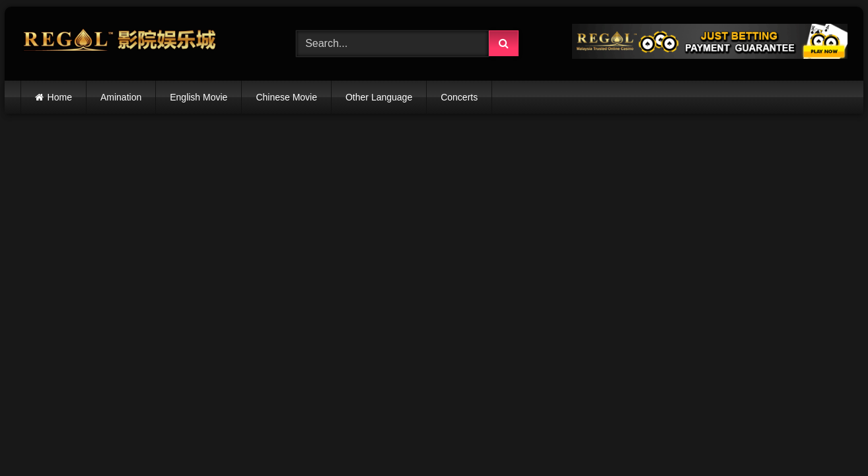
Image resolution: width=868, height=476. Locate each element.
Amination (121, 97)
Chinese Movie (286, 97)
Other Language (379, 97)
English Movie (199, 97)
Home (60, 97)
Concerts (459, 97)
